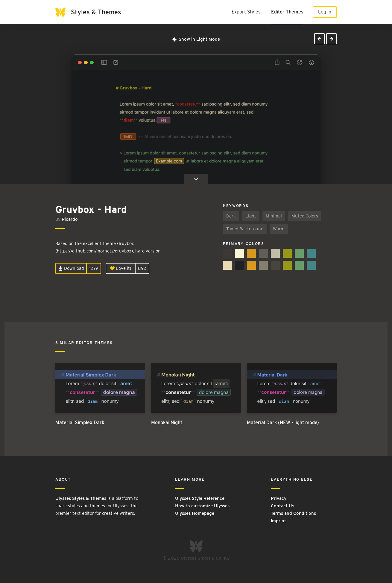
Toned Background (245, 229)
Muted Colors (305, 216)
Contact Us (282, 506)
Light (251, 216)
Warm (279, 229)
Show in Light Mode (196, 39)
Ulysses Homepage (195, 513)
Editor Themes (287, 12)
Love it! (121, 268)
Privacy (279, 498)
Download (71, 268)
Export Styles (246, 12)
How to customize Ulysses (202, 506)
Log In (325, 12)
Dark (231, 216)
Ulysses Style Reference (200, 498)
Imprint (278, 521)
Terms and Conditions (293, 513)
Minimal (274, 216)
